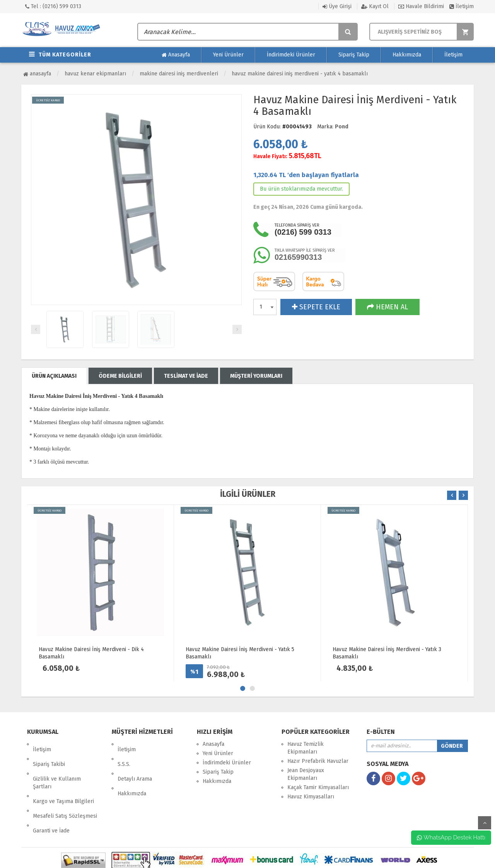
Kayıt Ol (375, 6)
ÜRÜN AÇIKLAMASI (54, 376)
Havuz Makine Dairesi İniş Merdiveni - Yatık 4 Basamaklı (300, 74)
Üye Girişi (337, 6)
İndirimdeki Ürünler (291, 55)
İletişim (462, 6)
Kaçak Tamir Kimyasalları (318, 787)
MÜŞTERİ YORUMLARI (256, 376)
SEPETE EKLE (316, 307)
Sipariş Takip (354, 55)
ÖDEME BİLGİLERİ (120, 376)
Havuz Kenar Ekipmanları (95, 74)
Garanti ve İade (51, 798)
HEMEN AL (387, 307)
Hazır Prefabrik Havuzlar (318, 761)
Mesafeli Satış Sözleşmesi (65, 789)
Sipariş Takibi (49, 753)
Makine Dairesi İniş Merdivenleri (179, 74)
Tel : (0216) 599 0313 (53, 6)
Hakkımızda (407, 55)
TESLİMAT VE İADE (186, 376)
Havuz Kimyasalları (311, 797)
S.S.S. (124, 753)
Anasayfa (176, 55)
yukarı (485, 823)
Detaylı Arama (135, 763)
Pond (342, 127)
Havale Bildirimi (421, 6)
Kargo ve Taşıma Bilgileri (63, 780)
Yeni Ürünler (228, 55)
